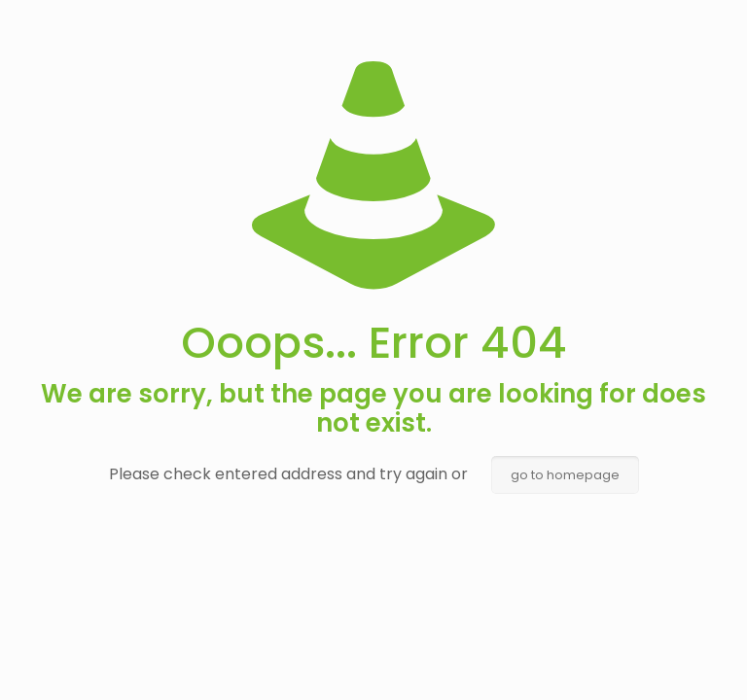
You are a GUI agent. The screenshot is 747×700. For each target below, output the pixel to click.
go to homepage (565, 475)
